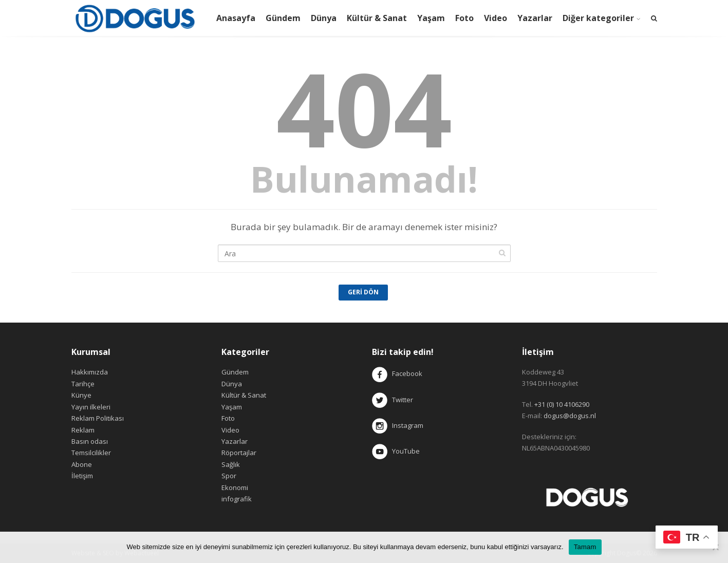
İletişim (82, 476)
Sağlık (231, 464)
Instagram (398, 425)
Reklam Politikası (98, 418)
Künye (81, 395)
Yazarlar (535, 18)
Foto (464, 18)
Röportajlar (239, 453)
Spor (229, 476)
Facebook (407, 374)
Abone (82, 464)
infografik (237, 499)
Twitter (393, 400)
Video (496, 18)
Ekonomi (235, 487)
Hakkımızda (90, 372)
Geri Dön (363, 292)
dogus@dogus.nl (570, 416)
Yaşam (431, 18)
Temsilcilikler (91, 453)
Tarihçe (83, 384)
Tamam (585, 547)
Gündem (283, 18)
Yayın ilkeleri (91, 407)
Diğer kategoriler (598, 18)
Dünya (324, 18)
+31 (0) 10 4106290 (562, 404)
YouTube (396, 451)
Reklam (83, 430)
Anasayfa (236, 18)
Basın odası (90, 441)
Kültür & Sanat (377, 18)
